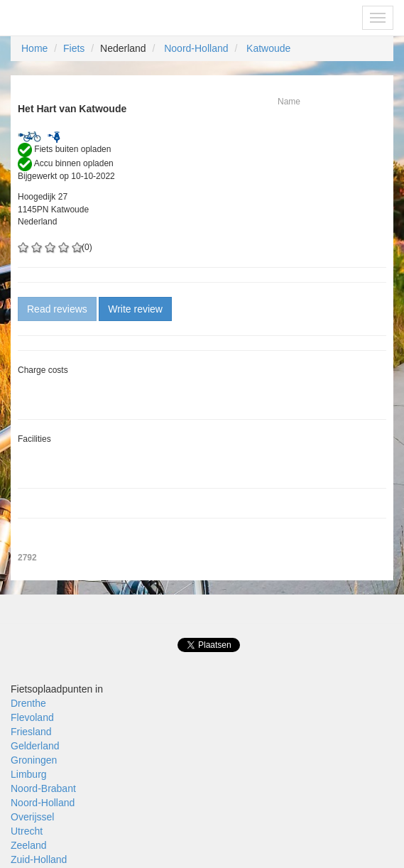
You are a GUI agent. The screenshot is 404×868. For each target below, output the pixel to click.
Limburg (29, 774)
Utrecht (27, 831)
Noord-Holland (196, 48)
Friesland (31, 732)
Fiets (74, 48)
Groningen (34, 760)
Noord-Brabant (43, 788)
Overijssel (32, 817)
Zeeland (29, 845)
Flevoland (32, 717)
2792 (27, 558)
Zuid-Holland (39, 859)
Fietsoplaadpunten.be (72, 18)
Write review (135, 309)
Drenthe (28, 703)
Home (34, 48)
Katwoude (268, 48)
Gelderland (35, 746)
